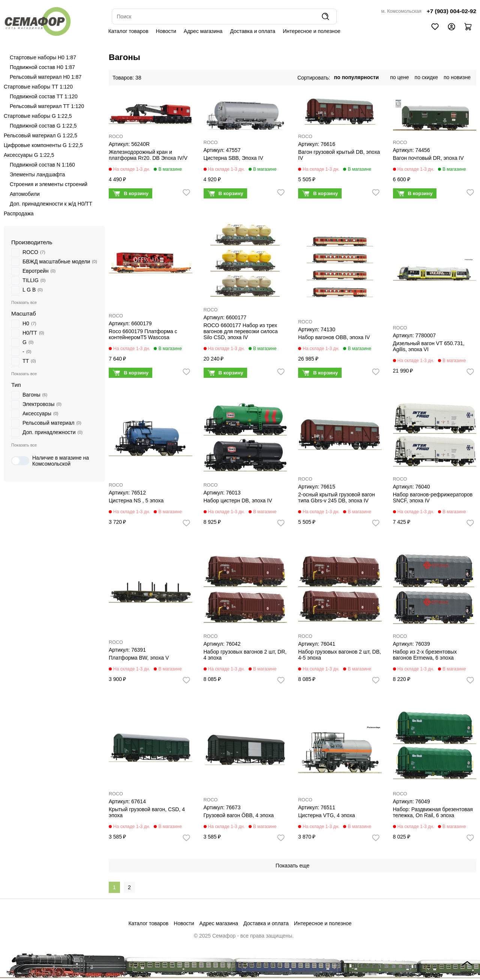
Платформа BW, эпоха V (139, 658)
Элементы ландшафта (37, 174)
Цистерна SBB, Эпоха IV (233, 158)
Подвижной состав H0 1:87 (42, 67)
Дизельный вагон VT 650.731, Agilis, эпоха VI (429, 346)
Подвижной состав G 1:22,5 (43, 126)
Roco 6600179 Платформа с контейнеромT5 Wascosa (143, 334)
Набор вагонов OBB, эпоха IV (334, 337)
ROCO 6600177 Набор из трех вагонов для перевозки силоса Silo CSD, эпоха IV (241, 331)
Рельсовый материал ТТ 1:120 (47, 106)
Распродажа (19, 213)
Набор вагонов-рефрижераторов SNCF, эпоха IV (433, 498)
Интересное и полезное (312, 31)
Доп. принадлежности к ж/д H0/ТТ (51, 204)
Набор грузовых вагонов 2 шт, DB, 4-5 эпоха (340, 655)
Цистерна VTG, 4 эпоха (327, 815)
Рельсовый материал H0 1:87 (46, 77)
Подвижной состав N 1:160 (42, 165)
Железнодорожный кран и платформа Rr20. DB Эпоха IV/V (148, 155)
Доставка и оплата (253, 31)
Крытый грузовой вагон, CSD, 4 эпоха (147, 812)
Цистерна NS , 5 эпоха (136, 501)
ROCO (116, 137)
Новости (166, 31)
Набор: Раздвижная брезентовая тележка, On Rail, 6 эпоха (433, 812)
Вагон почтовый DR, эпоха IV (428, 158)
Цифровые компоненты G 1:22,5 (43, 145)
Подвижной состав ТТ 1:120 (44, 96)
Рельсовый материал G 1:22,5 (40, 135)
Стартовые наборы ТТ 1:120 (38, 87)
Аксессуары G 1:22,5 (29, 155)
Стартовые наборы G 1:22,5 (38, 116)
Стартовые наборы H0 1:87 (43, 57)
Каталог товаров (128, 31)
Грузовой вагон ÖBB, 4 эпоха (239, 815)
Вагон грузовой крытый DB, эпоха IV (339, 155)
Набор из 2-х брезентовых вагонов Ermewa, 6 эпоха (425, 655)
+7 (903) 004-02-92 (451, 11)
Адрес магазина (203, 31)
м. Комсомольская (401, 11)
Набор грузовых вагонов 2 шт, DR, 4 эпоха (245, 655)
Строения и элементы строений (49, 184)
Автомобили (25, 194)
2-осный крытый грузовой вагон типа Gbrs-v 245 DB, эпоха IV (337, 498)
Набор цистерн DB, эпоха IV (238, 501)
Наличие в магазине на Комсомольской (50, 461)
